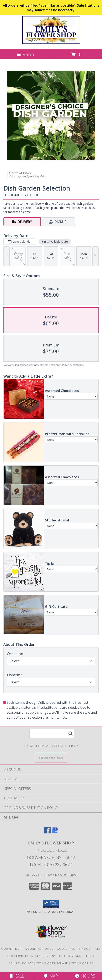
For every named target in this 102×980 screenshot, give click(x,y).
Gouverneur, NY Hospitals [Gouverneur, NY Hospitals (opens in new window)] (79, 949)
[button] (51, 904)
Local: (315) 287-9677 (51, 865)
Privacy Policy (21, 963)
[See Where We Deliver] (51, 757)
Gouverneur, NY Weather (28, 956)
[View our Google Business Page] (55, 832)
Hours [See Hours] (85, 976)
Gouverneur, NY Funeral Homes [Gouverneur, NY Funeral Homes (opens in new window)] (27, 949)
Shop (25, 54)
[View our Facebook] (47, 832)
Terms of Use (82, 963)
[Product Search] (52, 733)
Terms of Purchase (52, 963)
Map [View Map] (51, 976)
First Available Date (55, 242)
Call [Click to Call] (17, 976)
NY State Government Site (73, 956)
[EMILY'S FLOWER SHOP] (51, 43)
